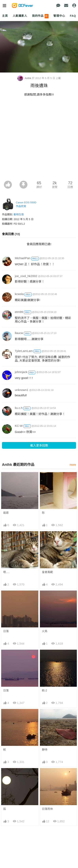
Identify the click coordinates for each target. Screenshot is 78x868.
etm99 (19, 312)
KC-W (19, 426)
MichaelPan (23, 258)
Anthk (25, 78)
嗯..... (6, 572)
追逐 (6, 513)
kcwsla (19, 294)
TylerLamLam (24, 351)
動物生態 (19, 214)
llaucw (19, 333)
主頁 (5, 16)
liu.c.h (19, 408)
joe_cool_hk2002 (26, 276)
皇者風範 (47, 572)
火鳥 (45, 631)
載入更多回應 (39, 445)
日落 (6, 631)
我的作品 (40, 16)
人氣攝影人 (20, 16)
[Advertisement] (39, 140)
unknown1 (22, 390)
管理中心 (59, 16)
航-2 (44, 690)
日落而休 (47, 809)
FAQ (73, 16)
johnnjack (21, 372)
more (73, 465)
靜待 (45, 750)
